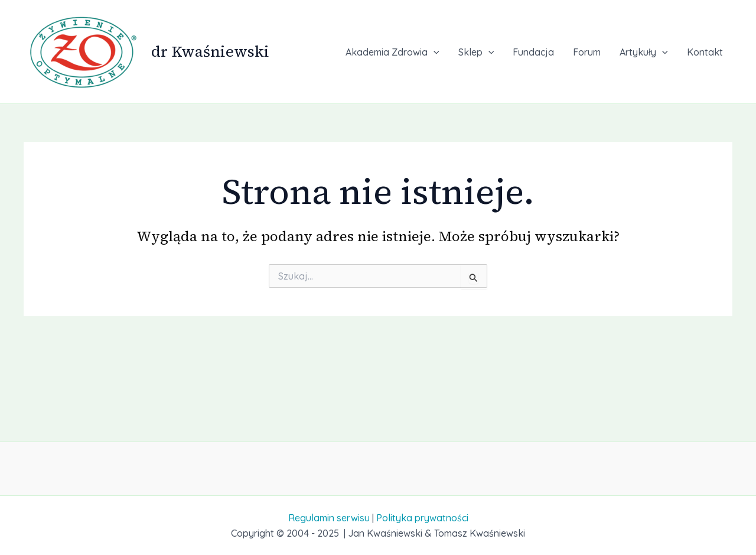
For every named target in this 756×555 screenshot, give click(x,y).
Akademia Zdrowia (392, 52)
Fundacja (533, 52)
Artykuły (644, 52)
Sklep (476, 52)
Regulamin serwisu (329, 518)
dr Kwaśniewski (210, 51)
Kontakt (705, 52)
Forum (587, 52)
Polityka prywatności (422, 518)
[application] (434, 52)
